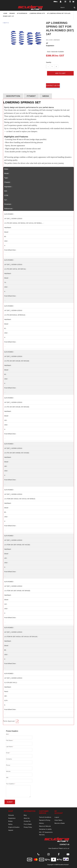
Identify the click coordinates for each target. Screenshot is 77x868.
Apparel (11, 830)
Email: (8, 753)
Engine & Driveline (14, 827)
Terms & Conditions (45, 817)
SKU (7, 734)
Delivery (41, 823)
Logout (57, 817)
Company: (9, 759)
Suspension (12, 818)
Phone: (8, 765)
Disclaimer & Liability (45, 829)
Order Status (58, 820)
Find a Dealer (28, 824)
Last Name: (9, 747)
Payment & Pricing (45, 820)
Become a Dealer (60, 823)
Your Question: (10, 784)
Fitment (31, 96)
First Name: (9, 740)
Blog (25, 815)
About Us (27, 818)
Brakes (10, 821)
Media (46, 96)
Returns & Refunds (45, 826)
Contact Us (27, 821)
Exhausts (11, 815)
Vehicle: (8, 771)
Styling (10, 824)
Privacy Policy (28, 827)
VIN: (7, 778)
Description (13, 96)
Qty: (49, 62)
